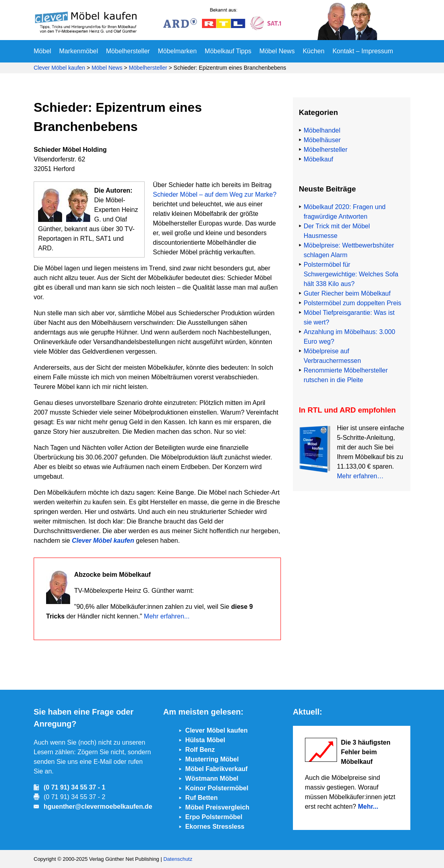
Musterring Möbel (212, 759)
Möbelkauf (319, 159)
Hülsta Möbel (205, 740)
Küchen (313, 51)
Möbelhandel (322, 130)
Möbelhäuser (322, 140)
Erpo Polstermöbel (214, 817)
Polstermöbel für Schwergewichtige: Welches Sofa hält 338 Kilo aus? (351, 274)
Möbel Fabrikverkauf (216, 769)
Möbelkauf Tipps (228, 51)
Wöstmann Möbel (212, 778)
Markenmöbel (79, 51)
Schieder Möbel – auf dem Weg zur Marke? (214, 194)
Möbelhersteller (128, 51)
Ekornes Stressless (215, 827)
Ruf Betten (201, 798)
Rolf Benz (200, 750)
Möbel (42, 51)
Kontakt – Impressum (363, 51)
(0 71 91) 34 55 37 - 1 (75, 787)
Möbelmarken (177, 51)
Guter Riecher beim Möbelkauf (347, 293)
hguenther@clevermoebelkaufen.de (98, 807)
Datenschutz (178, 859)
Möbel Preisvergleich (217, 807)
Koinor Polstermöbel (217, 788)
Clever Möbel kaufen (59, 68)
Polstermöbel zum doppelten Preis (353, 303)
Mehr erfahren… (360, 476)
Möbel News (277, 51)
